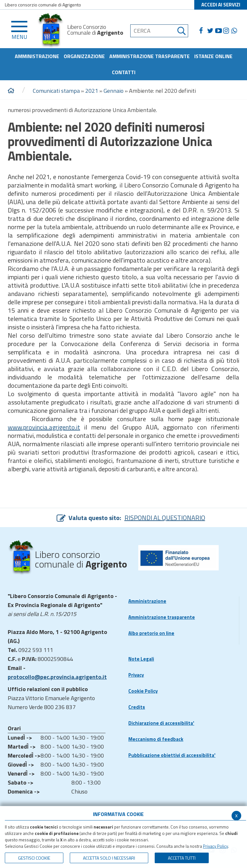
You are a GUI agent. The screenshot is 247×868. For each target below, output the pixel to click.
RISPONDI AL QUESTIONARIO (165, 518)
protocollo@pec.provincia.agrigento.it (57, 677)
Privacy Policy (215, 846)
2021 (92, 91)
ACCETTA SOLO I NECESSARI (109, 858)
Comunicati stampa (56, 91)
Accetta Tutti (182, 858)
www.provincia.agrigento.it (44, 427)
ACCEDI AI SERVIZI (221, 5)
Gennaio (114, 91)
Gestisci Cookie (34, 858)
